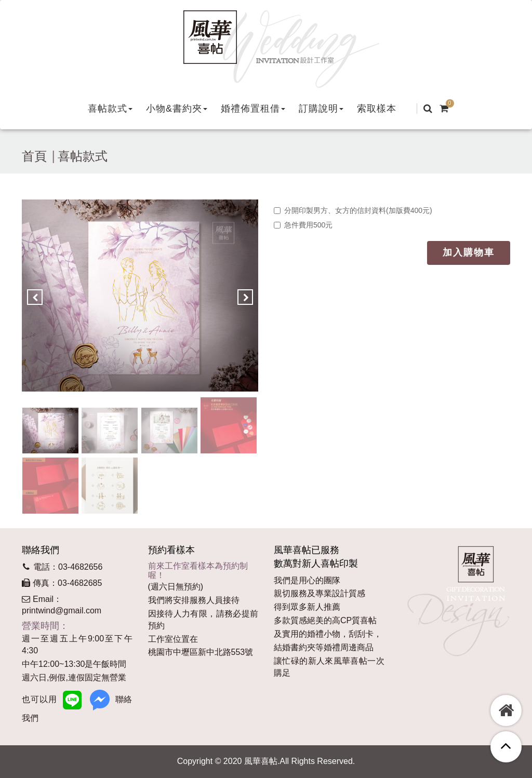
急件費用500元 (303, 225)
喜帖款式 (83, 156)
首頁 (34, 156)
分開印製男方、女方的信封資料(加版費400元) (353, 210)
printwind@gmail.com (62, 611)
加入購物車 (469, 252)
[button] (110, 109)
